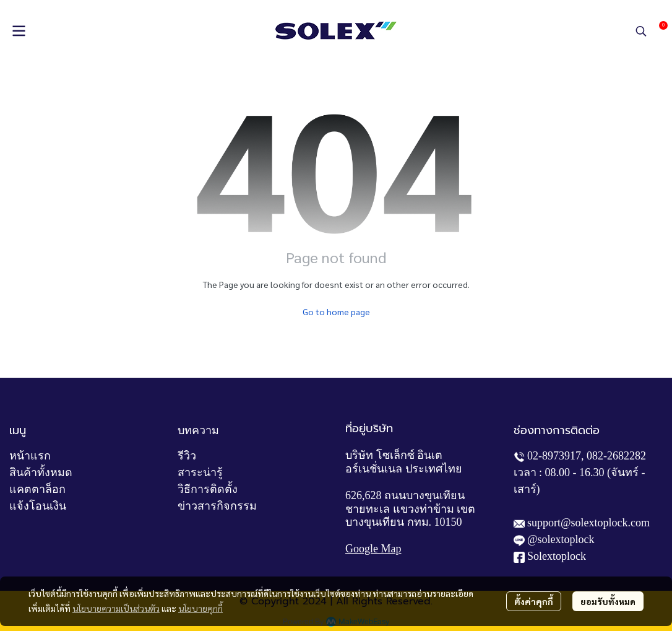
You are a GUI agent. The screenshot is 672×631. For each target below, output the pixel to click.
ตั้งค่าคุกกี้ (534, 601)
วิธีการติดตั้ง (208, 489)
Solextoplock (557, 556)
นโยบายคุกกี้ (200, 608)
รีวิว (187, 456)
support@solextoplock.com (588, 523)
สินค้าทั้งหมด (41, 472)
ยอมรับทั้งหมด (608, 601)
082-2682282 (616, 456)
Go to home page (336, 311)
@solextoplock (561, 539)
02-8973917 (554, 456)
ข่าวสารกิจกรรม (217, 506)
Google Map (373, 549)
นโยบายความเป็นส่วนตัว (116, 608)
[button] (641, 31)
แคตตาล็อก (37, 489)
